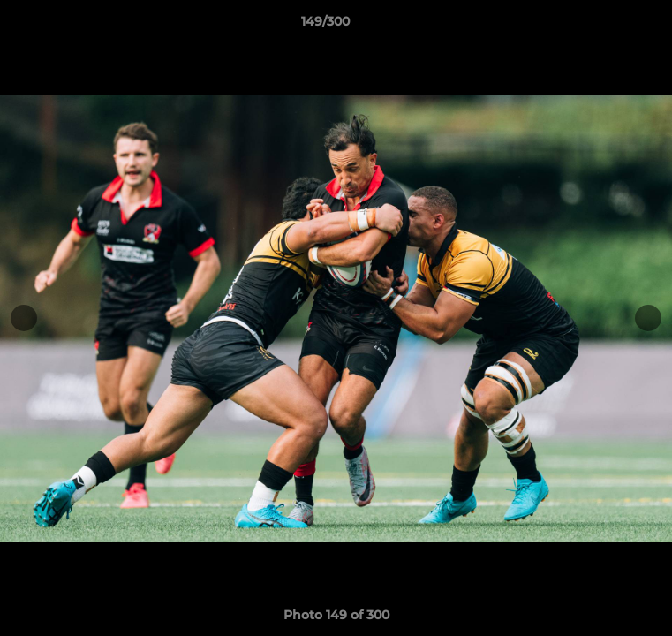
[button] (608, 26)
